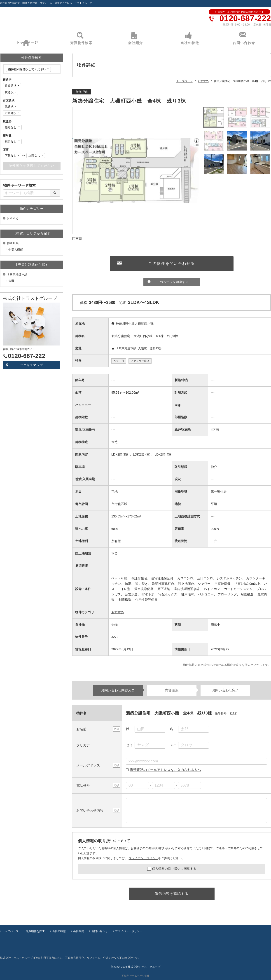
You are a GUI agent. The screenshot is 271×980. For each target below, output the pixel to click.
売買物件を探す (35, 931)
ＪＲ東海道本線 (17, 274)
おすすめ (118, 613)
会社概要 (79, 931)
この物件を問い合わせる (172, 264)
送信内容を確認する (172, 894)
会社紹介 (135, 43)
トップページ (27, 43)
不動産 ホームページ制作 (135, 976)
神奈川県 (13, 243)
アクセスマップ (32, 365)
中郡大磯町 (16, 250)
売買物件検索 (81, 43)
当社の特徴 (190, 43)
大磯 (11, 281)
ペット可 (119, 362)
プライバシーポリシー (143, 859)
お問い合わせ (244, 43)
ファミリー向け (140, 362)
